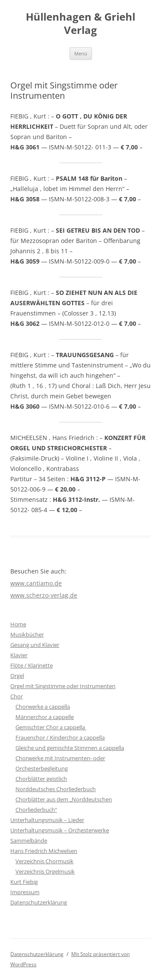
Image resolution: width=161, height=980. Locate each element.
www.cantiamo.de (36, 583)
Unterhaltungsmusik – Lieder (47, 820)
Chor (17, 696)
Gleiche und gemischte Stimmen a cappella (70, 748)
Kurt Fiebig (24, 882)
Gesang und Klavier (35, 645)
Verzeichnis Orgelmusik (45, 871)
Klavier (19, 655)
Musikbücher (27, 634)
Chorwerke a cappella (43, 707)
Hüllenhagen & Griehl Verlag (80, 24)
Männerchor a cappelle (45, 717)
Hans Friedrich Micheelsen (44, 851)
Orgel (17, 676)
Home (18, 624)
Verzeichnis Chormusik (44, 861)
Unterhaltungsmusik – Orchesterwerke (60, 830)
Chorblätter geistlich (41, 779)
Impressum (25, 892)
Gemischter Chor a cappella (51, 727)
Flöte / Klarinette (32, 665)
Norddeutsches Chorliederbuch (56, 789)
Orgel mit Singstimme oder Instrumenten (63, 686)
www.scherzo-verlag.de (44, 595)
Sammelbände (29, 840)
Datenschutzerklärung (39, 902)
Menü (81, 53)
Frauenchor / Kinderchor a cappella (60, 737)
